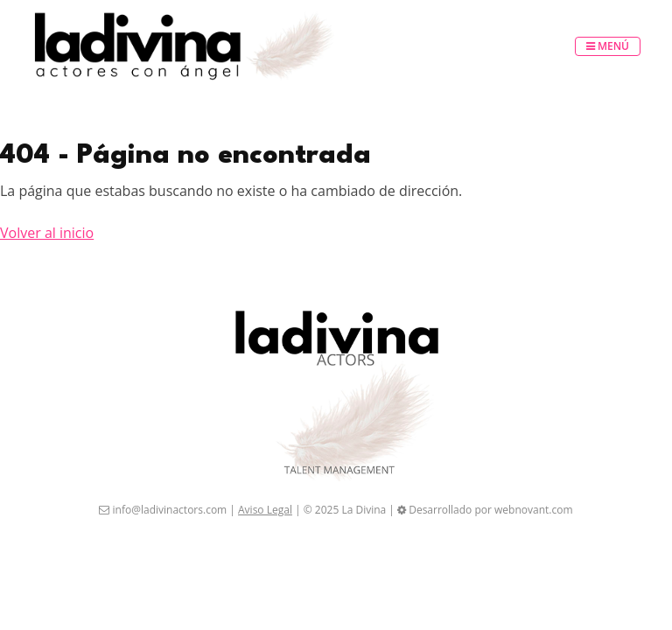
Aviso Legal (265, 510)
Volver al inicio (47, 233)
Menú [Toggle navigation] (608, 46)
